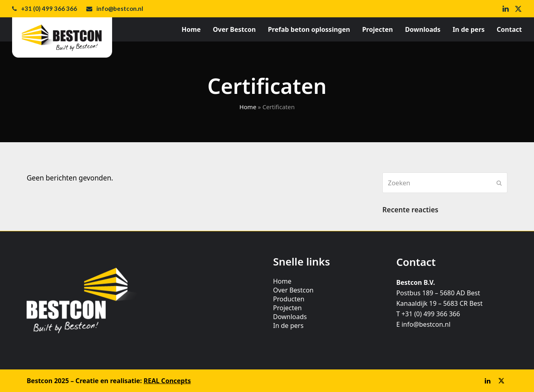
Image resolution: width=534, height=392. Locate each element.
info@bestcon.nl (120, 8)
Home (248, 107)
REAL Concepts (167, 381)
